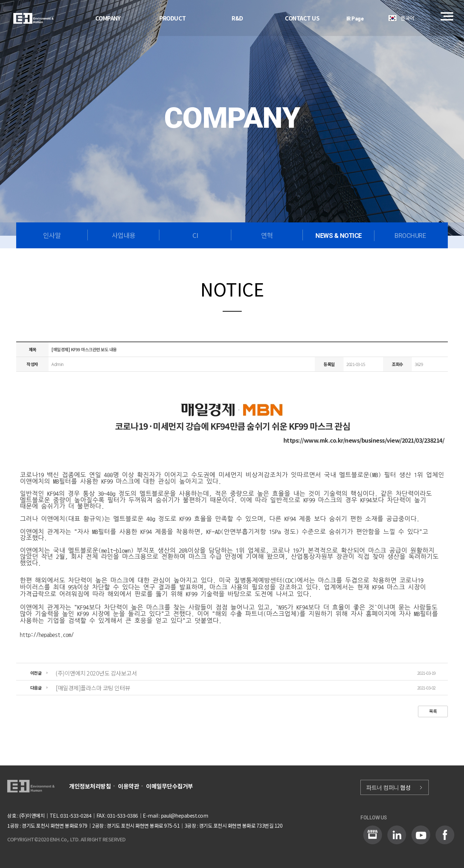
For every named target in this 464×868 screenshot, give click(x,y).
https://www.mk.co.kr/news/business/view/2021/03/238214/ (364, 440)
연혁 (267, 235)
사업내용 (124, 235)
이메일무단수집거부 (170, 786)
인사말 (52, 235)
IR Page (355, 19)
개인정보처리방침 (90, 786)
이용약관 (128, 786)
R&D (237, 18)
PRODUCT (173, 18)
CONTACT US (302, 18)
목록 (433, 711)
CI (195, 235)
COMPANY (108, 18)
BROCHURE (410, 236)
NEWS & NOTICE (339, 236)
